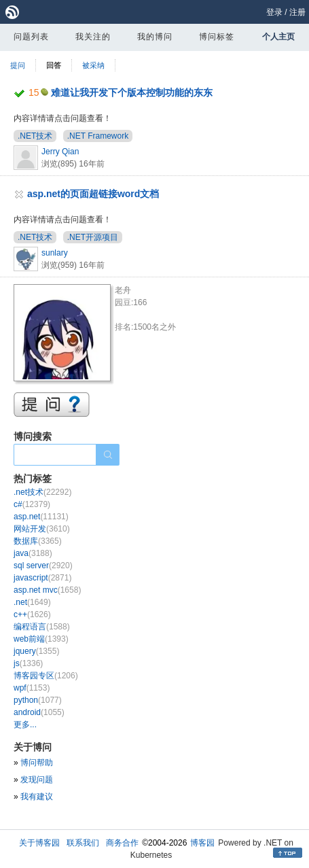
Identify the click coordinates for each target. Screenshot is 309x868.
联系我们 (83, 843)
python (38, 700)
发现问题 (37, 780)
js (28, 663)
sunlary (55, 253)
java (33, 553)
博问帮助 (37, 763)
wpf (32, 688)
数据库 (38, 541)
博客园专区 (46, 676)
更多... (25, 725)
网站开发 (42, 529)
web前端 (41, 639)
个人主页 (278, 37)
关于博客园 (39, 843)
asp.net (41, 517)
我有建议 (37, 797)
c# (32, 504)
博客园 (202, 843)
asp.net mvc (47, 590)
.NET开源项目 (93, 237)
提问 (18, 65)
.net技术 (42, 492)
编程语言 (42, 627)
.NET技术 (35, 136)
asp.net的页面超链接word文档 (93, 194)
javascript (42, 578)
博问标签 (217, 37)
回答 (54, 65)
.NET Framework (98, 136)
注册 (297, 12)
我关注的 (93, 37)
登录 (274, 12)
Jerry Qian (60, 152)
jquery (36, 651)
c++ (32, 614)
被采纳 (93, 65)
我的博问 (155, 37)
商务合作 (122, 843)
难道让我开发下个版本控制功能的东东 (132, 92)
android (39, 712)
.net (32, 602)
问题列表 (31, 37)
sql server (43, 566)
